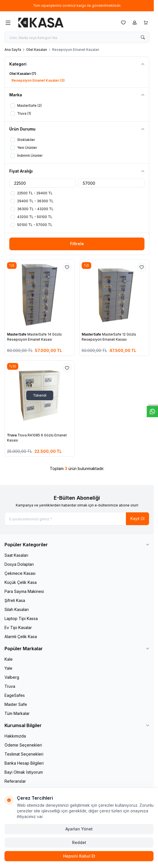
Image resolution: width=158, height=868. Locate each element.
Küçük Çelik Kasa (21, 582)
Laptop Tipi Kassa (21, 618)
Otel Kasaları (37, 50)
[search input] (77, 37)
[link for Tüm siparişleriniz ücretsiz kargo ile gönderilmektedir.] (77, 6)
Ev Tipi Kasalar (18, 627)
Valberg (12, 677)
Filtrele (77, 244)
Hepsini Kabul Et (79, 856)
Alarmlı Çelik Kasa (21, 637)
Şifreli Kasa (15, 600)
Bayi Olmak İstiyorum (24, 772)
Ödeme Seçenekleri (23, 745)
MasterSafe (17, 334)
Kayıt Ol (137, 518)
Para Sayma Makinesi (24, 591)
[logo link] (41, 23)
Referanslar (15, 781)
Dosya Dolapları (19, 564)
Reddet (79, 842)
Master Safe (16, 704)
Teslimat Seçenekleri (24, 754)
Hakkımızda (15, 736)
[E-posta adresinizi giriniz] (77, 519)
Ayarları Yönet (79, 829)
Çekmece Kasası (20, 573)
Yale (8, 668)
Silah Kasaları (17, 609)
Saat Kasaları (16, 555)
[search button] (143, 37)
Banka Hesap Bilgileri (24, 763)
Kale (9, 659)
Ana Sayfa (13, 50)
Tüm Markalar (17, 713)
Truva (12, 435)
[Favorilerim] (123, 23)
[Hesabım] (135, 23)
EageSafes (15, 695)
